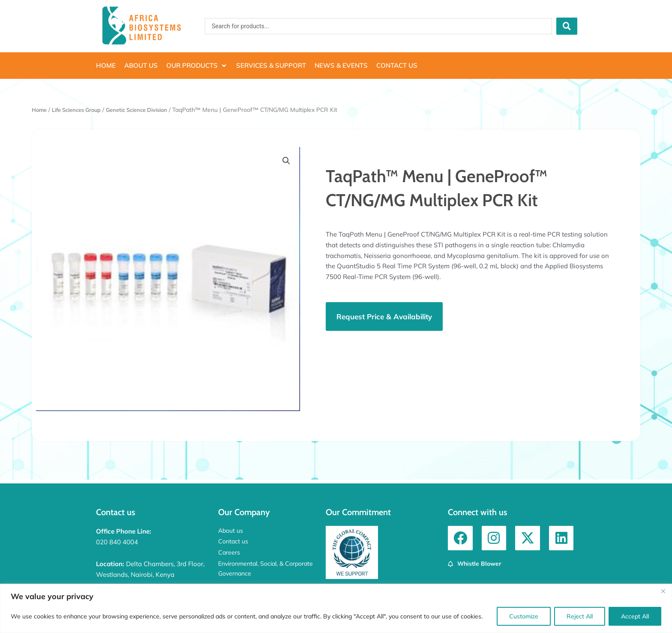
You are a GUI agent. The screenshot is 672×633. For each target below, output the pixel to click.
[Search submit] (567, 26)
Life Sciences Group (81, 109)
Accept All (635, 616)
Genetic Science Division (147, 109)
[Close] (663, 591)
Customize (524, 616)
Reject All (580, 616)
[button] (197, 66)
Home (40, 109)
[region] (336, 608)
